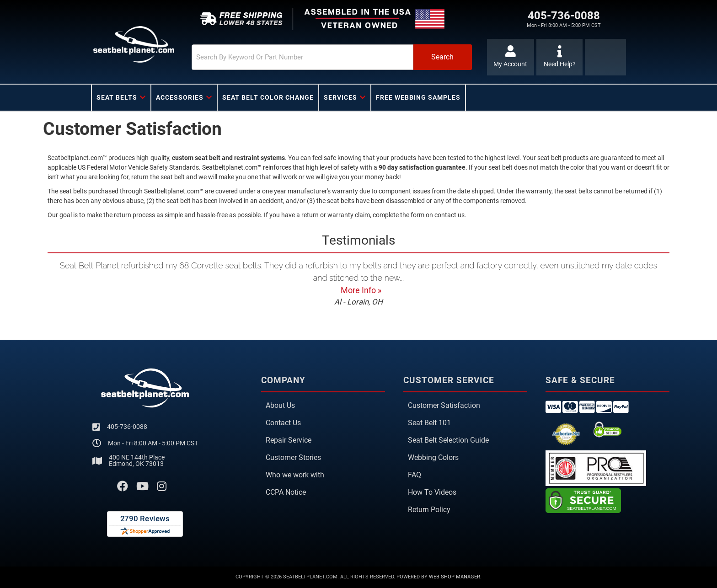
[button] (330, 57)
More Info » (361, 290)
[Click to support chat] (559, 57)
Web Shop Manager (455, 577)
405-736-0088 (127, 427)
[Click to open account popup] (511, 57)
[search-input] (300, 57)
